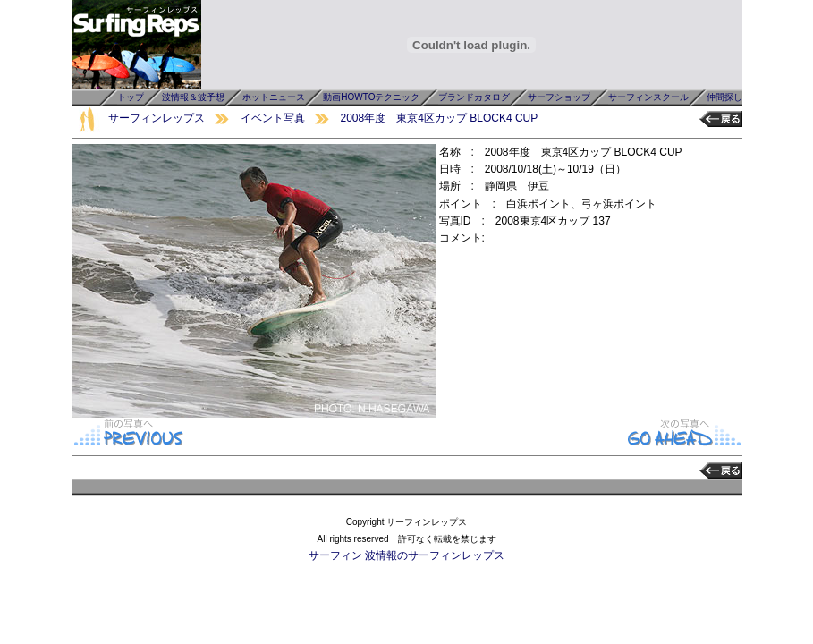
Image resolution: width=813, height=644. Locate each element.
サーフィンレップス (157, 118)
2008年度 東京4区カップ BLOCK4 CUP (440, 118)
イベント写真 (273, 118)
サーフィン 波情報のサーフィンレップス (406, 555)
